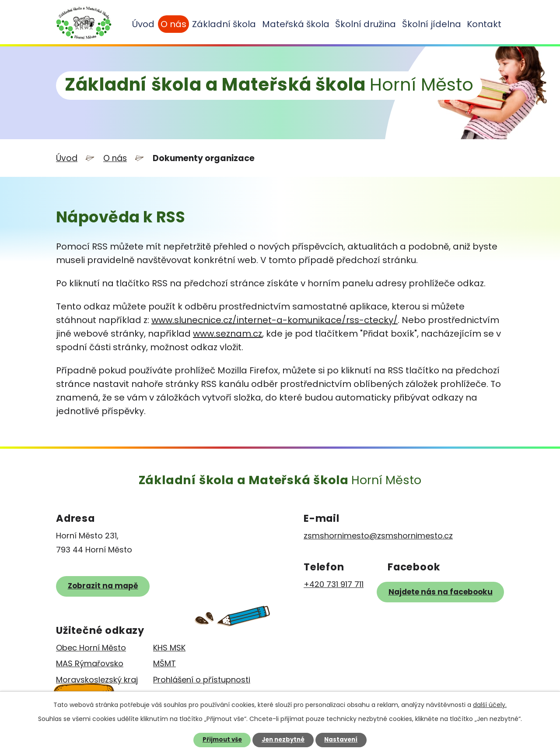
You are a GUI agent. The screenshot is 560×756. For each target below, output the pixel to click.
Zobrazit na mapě (103, 586)
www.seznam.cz (227, 334)
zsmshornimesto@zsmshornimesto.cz (378, 536)
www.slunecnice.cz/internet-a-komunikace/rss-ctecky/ (275, 320)
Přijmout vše (222, 740)
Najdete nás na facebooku (441, 592)
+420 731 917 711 (334, 584)
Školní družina (366, 24)
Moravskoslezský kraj (97, 680)
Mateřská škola (296, 24)
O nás (173, 24)
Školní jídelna (432, 24)
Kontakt (484, 24)
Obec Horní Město (91, 648)
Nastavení (341, 740)
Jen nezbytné (283, 740)
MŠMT (164, 663)
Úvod (143, 24)
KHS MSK (169, 648)
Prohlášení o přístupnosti (202, 680)
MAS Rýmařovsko (90, 663)
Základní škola (224, 24)
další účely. (490, 705)
